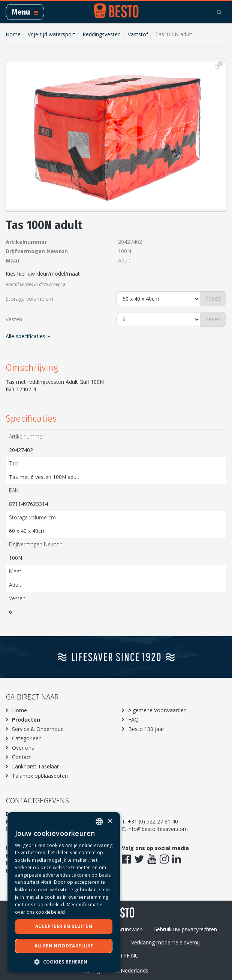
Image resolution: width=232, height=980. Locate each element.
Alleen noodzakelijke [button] (64, 946)
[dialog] (64, 892)
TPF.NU (129, 955)
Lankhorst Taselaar (35, 766)
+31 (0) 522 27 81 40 (153, 821)
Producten (26, 720)
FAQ (133, 720)
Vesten (14, 319)
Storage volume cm (29, 299)
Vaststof (138, 34)
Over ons (23, 748)
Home (13, 34)
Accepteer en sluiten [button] (64, 926)
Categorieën (27, 738)
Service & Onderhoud (38, 729)
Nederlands (131, 970)
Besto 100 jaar (146, 729)
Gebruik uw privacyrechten (185, 929)
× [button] (110, 821)
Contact (22, 757)
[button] (219, 65)
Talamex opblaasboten (40, 776)
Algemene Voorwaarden (157, 710)
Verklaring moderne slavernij (165, 942)
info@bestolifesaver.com (158, 829)
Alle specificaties (28, 336)
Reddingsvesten (102, 34)
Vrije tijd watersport (52, 34)
